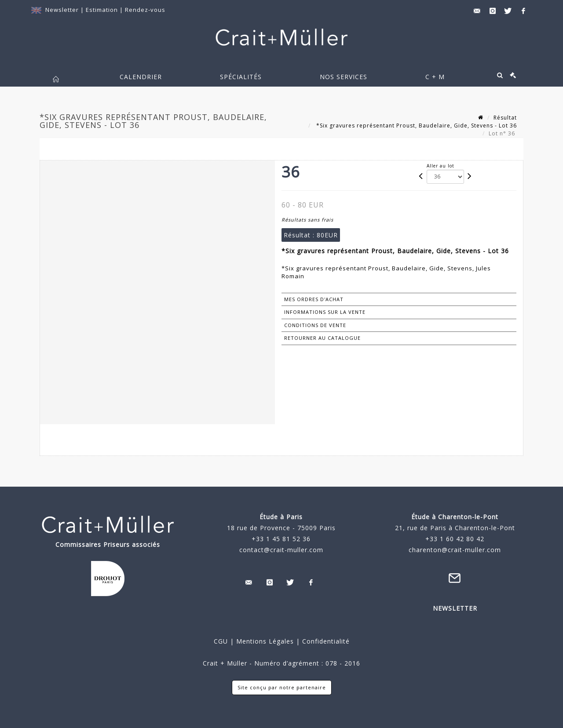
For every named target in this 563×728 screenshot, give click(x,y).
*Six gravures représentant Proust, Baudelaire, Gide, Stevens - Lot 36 (416, 126)
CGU (221, 641)
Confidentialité (325, 641)
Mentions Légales (265, 641)
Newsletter (62, 10)
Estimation (103, 10)
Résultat (505, 118)
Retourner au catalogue (322, 338)
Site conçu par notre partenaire (282, 687)
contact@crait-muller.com (281, 550)
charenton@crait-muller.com (455, 550)
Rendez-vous (145, 10)
